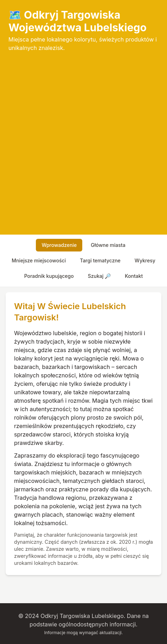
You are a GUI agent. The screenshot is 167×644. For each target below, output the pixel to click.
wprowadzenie (59, 245)
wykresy (145, 260)
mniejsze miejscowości (39, 260)
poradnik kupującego (49, 276)
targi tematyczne (100, 260)
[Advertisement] (83, 139)
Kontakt (134, 276)
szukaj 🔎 (99, 276)
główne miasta (108, 245)
